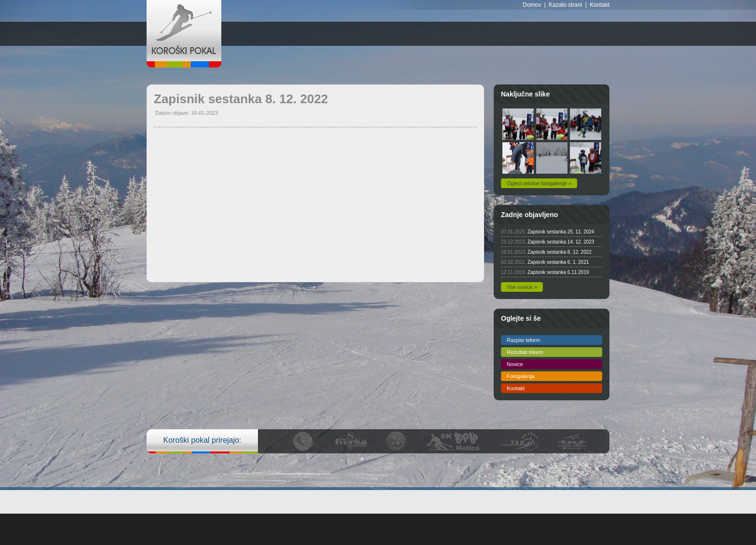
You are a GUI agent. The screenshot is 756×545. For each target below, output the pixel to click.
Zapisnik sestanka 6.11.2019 (558, 272)
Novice (515, 364)
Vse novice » (522, 287)
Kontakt (600, 5)
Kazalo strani (565, 5)
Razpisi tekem (523, 340)
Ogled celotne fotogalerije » (539, 183)
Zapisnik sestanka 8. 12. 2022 (560, 252)
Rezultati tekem (525, 352)
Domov (532, 5)
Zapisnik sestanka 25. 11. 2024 (561, 232)
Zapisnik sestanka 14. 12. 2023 (561, 242)
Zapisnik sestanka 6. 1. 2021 (558, 262)
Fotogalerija (520, 376)
